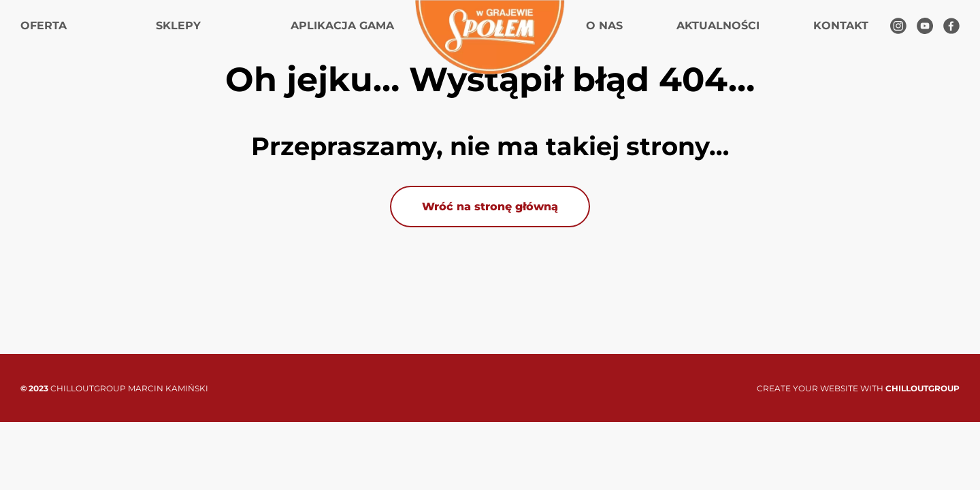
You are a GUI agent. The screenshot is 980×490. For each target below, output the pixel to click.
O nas (604, 26)
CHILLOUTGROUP (922, 388)
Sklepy (178, 26)
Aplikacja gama (342, 26)
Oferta (44, 26)
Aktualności (718, 26)
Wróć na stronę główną (490, 207)
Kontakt (841, 26)
